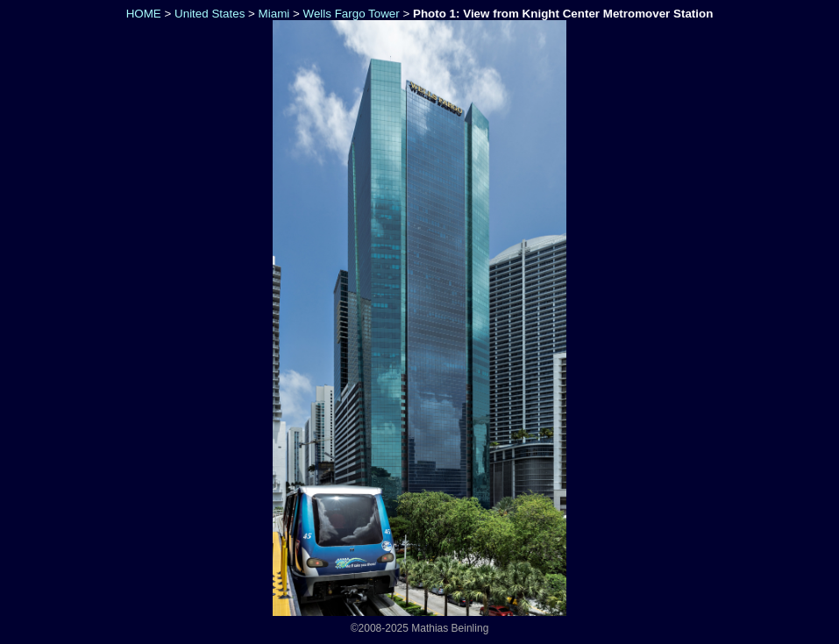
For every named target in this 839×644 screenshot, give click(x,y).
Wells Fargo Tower (352, 14)
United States (210, 14)
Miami (274, 14)
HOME (142, 14)
